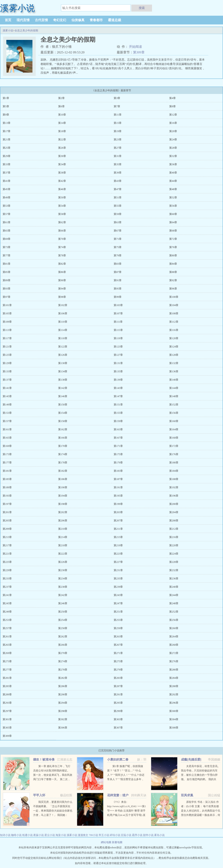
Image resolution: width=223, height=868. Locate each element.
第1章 (6, 98)
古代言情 (41, 20)
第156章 (174, 413)
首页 (8, 20)
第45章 (7, 189)
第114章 (63, 330)
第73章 (7, 247)
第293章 (7, 703)
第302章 (63, 719)
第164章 (174, 429)
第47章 (118, 189)
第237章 (7, 587)
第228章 (174, 562)
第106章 (63, 313)
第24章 (173, 140)
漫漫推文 (83, 835)
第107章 (118, 313)
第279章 (118, 670)
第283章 (118, 678)
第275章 (118, 661)
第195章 (118, 496)
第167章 (118, 438)
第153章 (7, 413)
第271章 (118, 653)
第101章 (7, 305)
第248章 (174, 603)
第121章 (7, 347)
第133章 (7, 371)
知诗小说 (5, 835)
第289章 (7, 694)
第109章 (7, 322)
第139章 (118, 380)
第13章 (7, 123)
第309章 (139, 52)
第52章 (173, 197)
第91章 (118, 280)
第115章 (118, 330)
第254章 (63, 620)
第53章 (7, 206)
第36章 (173, 164)
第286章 (63, 686)
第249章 (7, 612)
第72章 (173, 239)
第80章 (173, 255)
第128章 (174, 355)
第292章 (174, 694)
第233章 (7, 579)
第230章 (63, 570)
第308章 (174, 728)
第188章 (174, 479)
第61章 (7, 222)
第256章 (174, 620)
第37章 (7, 173)
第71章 (118, 239)
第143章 (118, 388)
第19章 (118, 131)
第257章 (7, 628)
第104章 (174, 305)
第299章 (118, 711)
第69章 (7, 239)
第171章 (118, 446)
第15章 (118, 123)
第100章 (174, 297)
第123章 (118, 347)
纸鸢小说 (27, 835)
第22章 (62, 140)
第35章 (118, 164)
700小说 (93, 835)
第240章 (174, 587)
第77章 (7, 255)
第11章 (118, 115)
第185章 (7, 479)
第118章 (63, 338)
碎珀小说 (115, 835)
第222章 (63, 554)
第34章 (62, 164)
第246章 (63, 603)
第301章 (7, 719)
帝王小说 (104, 835)
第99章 (118, 297)
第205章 (7, 521)
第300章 (174, 711)
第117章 (7, 338)
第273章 (7, 661)
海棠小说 (61, 835)
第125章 (7, 355)
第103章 (118, 305)
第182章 (63, 471)
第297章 (7, 711)
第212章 (174, 529)
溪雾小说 (8, 31)
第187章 (118, 479)
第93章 (7, 289)
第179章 (118, 463)
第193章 (7, 496)
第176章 (174, 454)
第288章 (174, 686)
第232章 (174, 570)
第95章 (118, 289)
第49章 (7, 197)
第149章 (7, 405)
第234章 (63, 579)
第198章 (63, 504)
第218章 (63, 545)
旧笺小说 (126, 835)
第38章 (62, 173)
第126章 (63, 355)
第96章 (173, 289)
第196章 (174, 496)
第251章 (118, 612)
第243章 (118, 595)
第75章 (118, 247)
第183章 (118, 471)
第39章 (118, 173)
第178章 (63, 463)
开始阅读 (135, 47)
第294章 (63, 703)
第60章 (173, 214)
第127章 (118, 355)
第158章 (63, 421)
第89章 (7, 280)
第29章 (7, 156)
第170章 (63, 446)
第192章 (174, 487)
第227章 (118, 562)
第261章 (7, 637)
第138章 (63, 380)
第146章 (63, 396)
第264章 (174, 637)
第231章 (118, 570)
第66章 (62, 231)
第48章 (173, 189)
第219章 (118, 545)
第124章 (174, 347)
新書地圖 (117, 842)
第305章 (7, 728)
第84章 (173, 264)
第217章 (7, 545)
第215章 (118, 537)
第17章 (7, 131)
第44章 (173, 181)
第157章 (7, 421)
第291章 (118, 694)
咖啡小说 (16, 835)
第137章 (7, 380)
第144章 (174, 388)
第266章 (63, 645)
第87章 (118, 272)
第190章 (63, 487)
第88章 (173, 272)
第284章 (174, 678)
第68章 (173, 231)
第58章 (62, 214)
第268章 (174, 645)
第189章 (7, 487)
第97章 (7, 297)
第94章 (62, 289)
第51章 (118, 197)
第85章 (7, 272)
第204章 (174, 512)
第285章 (7, 686)
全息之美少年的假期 (26, 31)
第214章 (63, 537)
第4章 (172, 98)
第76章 (173, 247)
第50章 (62, 197)
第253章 (7, 620)
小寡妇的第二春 (118, 760)
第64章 (173, 222)
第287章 (118, 686)
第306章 (63, 728)
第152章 (174, 405)
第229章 (7, 570)
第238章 (63, 587)
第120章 (174, 338)
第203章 (118, 512)
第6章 (61, 106)
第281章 (7, 678)
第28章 (173, 148)
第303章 (118, 719)
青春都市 (96, 20)
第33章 (7, 164)
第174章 (63, 454)
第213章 (7, 537)
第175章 (118, 454)
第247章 (118, 603)
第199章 (118, 504)
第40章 (173, 173)
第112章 (174, 322)
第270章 (63, 653)
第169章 (7, 446)
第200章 (174, 504)
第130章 (63, 363)
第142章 (63, 388)
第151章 (118, 405)
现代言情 (23, 20)
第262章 (63, 637)
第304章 (174, 719)
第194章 (63, 496)
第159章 (118, 421)
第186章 (63, 479)
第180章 (174, 463)
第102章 (63, 305)
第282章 (63, 678)
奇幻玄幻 (60, 20)
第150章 (63, 405)
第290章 (63, 694)
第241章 (7, 595)
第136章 (174, 371)
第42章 (62, 181)
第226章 (63, 562)
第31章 (118, 156)
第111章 (118, 322)
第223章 (118, 554)
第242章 (63, 595)
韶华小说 (148, 835)
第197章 (7, 504)
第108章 (174, 313)
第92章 (173, 280)
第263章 (118, 637)
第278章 (63, 670)
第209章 (7, 529)
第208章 (174, 521)
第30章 (62, 156)
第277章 (7, 670)
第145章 (7, 396)
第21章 (7, 140)
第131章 (118, 363)
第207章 (118, 521)
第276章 (174, 661)
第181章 (7, 471)
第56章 (173, 206)
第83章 (118, 264)
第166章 (63, 438)
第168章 (174, 438)
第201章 (7, 512)
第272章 (174, 653)
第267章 (118, 645)
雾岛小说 (159, 835)
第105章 (7, 313)
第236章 (174, 579)
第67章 (118, 231)
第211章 (118, 529)
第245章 (7, 603)
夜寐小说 (39, 835)
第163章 (118, 429)
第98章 (62, 297)
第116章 (174, 330)
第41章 (7, 181)
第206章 (63, 521)
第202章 (63, 512)
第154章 (63, 413)
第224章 (174, 554)
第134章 (63, 371)
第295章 (118, 703)
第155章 (118, 413)
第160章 (174, 421)
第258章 (63, 628)
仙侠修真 (78, 20)
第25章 (7, 148)
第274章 (63, 661)
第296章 (174, 703)
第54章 (62, 206)
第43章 (118, 181)
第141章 (7, 388)
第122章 (63, 347)
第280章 (174, 670)
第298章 (63, 711)
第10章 (62, 115)
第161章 (7, 429)
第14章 (62, 123)
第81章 (7, 264)
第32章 (173, 156)
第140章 (174, 380)
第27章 (118, 148)
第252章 (174, 612)
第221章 (7, 554)
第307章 (118, 728)
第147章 (118, 396)
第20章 (173, 131)
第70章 (62, 239)
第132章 (174, 363)
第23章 (118, 140)
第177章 (7, 463)
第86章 (62, 272)
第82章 (62, 264)
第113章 (7, 330)
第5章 (6, 106)
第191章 (118, 487)
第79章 (118, 255)
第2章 (61, 98)
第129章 (7, 363)
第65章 (7, 231)
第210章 (63, 529)
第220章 (174, 545)
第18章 (62, 131)
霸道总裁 (115, 20)
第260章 (174, 628)
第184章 (174, 471)
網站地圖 (106, 842)
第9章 (6, 115)
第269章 (7, 653)
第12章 (173, 115)
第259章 (118, 628)
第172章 (174, 446)
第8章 (172, 106)
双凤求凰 (187, 795)
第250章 (63, 612)
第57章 (7, 214)
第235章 (118, 579)
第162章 (63, 429)
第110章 (63, 322)
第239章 (118, 587)
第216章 (174, 537)
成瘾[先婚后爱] (191, 760)
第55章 (118, 206)
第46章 (62, 189)
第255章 (118, 620)
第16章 (173, 123)
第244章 (174, 595)
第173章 (7, 454)
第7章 (117, 106)
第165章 (7, 438)
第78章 (62, 255)
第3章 (117, 98)
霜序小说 (137, 835)
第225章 (7, 562)
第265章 (7, 645)
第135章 (118, 371)
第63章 (118, 222)
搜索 (142, 8)
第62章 (62, 222)
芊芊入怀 (39, 795)
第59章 (118, 214)
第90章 (62, 280)
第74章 (62, 247)
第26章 (62, 148)
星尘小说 (50, 835)
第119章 (118, 338)
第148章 (174, 396)
